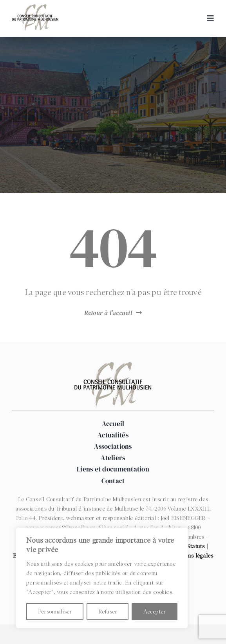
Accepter (155, 612)
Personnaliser (55, 612)
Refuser (108, 612)
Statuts (196, 546)
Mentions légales (192, 556)
